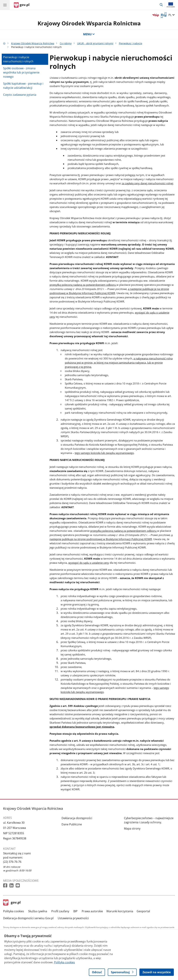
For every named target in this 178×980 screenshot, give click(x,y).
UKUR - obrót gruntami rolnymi (95, 43)
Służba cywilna (38, 911)
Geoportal (143, 911)
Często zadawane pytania (20, 95)
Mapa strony (132, 829)
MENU (89, 34)
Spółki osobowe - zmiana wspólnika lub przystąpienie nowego (21, 72)
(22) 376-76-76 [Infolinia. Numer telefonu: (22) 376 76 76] (12, 862)
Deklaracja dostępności (77, 818)
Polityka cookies (14, 911)
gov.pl (12, 903)
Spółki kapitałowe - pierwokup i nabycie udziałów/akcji (23, 86)
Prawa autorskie (92, 911)
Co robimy (66, 43)
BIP (75, 911)
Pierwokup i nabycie (131, 43)
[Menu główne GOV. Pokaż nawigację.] (5, 5)
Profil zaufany (60, 911)
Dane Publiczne (72, 824)
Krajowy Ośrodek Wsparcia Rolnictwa (89, 23)
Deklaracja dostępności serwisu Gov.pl (28, 918)
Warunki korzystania (120, 911)
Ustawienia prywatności (73, 918)
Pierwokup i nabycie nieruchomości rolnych (18, 59)
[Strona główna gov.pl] (22, 5)
